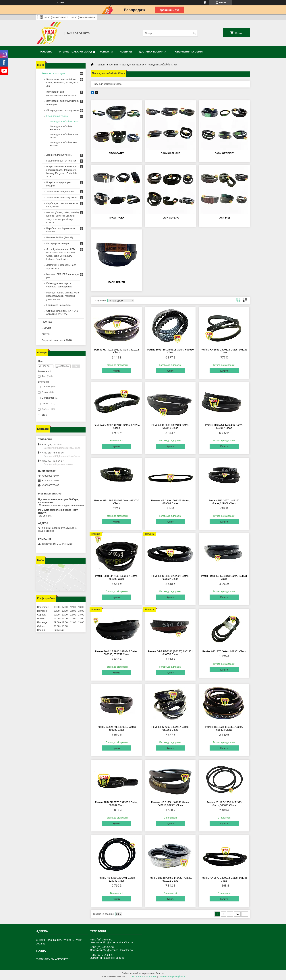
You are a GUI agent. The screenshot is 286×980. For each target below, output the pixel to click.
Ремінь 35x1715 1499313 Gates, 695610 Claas (170, 351)
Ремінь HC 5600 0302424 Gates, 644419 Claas (170, 426)
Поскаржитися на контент (144, 977)
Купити (117, 371)
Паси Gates (117, 153)
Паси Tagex (117, 218)
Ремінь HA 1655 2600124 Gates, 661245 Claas (224, 351)
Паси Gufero (170, 218)
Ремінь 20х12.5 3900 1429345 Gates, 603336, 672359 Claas (117, 653)
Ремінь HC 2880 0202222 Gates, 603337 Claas (170, 577)
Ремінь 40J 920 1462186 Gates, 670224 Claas (117, 426)
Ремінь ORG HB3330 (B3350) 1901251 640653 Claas (170, 653)
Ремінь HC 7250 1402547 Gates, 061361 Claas (170, 728)
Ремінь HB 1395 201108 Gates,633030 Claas (117, 502)
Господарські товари (58, 243)
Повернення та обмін (188, 52)
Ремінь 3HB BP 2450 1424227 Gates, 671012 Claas (170, 879)
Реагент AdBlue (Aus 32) (60, 237)
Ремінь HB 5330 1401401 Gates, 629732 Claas (117, 879)
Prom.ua (160, 973)
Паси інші (224, 218)
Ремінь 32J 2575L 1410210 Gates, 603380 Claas (117, 728)
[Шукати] (195, 33)
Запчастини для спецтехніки (62, 197)
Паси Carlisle (170, 153)
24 (237, 914)
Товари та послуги (107, 65)
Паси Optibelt (224, 153)
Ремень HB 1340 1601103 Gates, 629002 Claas (170, 502)
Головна (46, 52)
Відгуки (46, 328)
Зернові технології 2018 (57, 340)
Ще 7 (44, 415)
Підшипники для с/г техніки (61, 161)
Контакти (106, 52)
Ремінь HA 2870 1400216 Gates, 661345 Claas (224, 879)
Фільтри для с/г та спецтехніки (63, 110)
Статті (46, 334)
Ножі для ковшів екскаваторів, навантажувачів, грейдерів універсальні (63, 296)
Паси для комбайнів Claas (64, 121)
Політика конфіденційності (172, 977)
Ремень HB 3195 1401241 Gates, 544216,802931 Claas (170, 804)
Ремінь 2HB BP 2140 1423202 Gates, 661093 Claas (117, 577)
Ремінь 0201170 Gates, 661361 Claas (224, 651)
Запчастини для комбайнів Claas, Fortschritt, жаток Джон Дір (62, 82)
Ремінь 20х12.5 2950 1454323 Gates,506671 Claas (224, 804)
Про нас (47, 322)
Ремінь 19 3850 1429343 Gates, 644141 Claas (224, 577)
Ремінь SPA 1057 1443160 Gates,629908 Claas (224, 502)
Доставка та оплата (153, 52)
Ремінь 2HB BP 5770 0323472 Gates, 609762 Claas (117, 804)
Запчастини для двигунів (60, 191)
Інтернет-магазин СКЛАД (75, 52)
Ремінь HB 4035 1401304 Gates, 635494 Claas (224, 728)
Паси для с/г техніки (132, 65)
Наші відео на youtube (58, 305)
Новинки (126, 52)
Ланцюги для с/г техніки (59, 155)
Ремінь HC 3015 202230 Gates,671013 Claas (117, 351)
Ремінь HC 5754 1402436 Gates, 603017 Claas (224, 426)
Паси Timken (117, 282)
